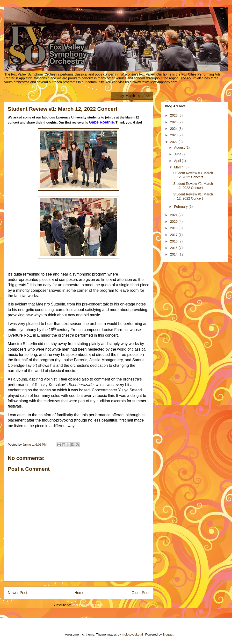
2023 (174, 135)
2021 (174, 215)
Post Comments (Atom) (88, 605)
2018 (174, 228)
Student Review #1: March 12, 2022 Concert (193, 196)
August (180, 147)
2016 (174, 241)
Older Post (140, 593)
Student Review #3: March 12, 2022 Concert (193, 175)
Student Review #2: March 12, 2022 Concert (193, 186)
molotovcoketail (133, 634)
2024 (174, 129)
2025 (174, 122)
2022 (174, 142)
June (178, 154)
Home (80, 593)
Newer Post (18, 593)
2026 (174, 115)
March (179, 167)
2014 (174, 254)
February (181, 207)
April (178, 161)
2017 (174, 235)
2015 (174, 248)
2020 (174, 222)
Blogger (168, 634)
